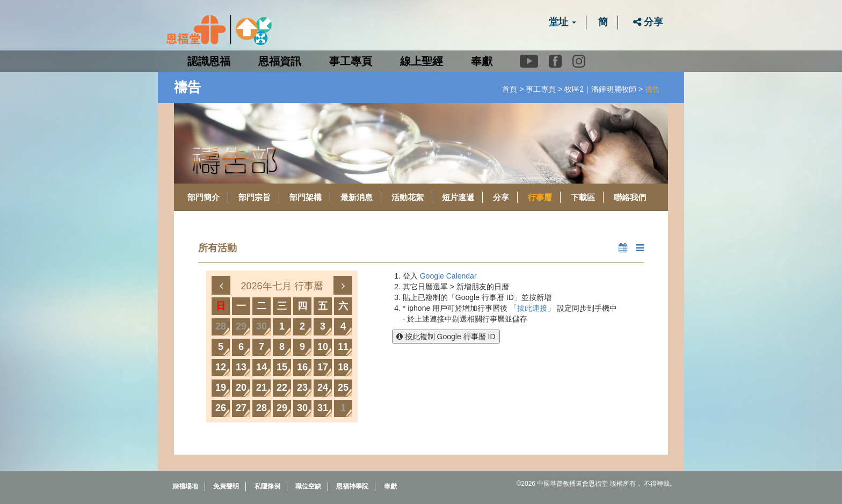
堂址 (562, 22)
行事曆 (540, 197)
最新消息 (357, 197)
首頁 (510, 89)
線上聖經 (422, 61)
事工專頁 (541, 89)
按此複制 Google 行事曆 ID (446, 337)
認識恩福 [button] (209, 61)
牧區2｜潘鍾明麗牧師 (600, 89)
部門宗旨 (255, 197)
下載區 (583, 197)
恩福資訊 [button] (280, 61)
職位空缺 (308, 486)
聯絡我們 (630, 197)
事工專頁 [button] (351, 61)
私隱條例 (267, 486)
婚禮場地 (185, 486)
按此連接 (532, 308)
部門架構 (306, 197)
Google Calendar (448, 276)
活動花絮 (408, 197)
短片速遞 (458, 197)
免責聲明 (226, 486)
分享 (648, 22)
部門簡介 (204, 197)
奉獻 (482, 61)
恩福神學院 (352, 486)
